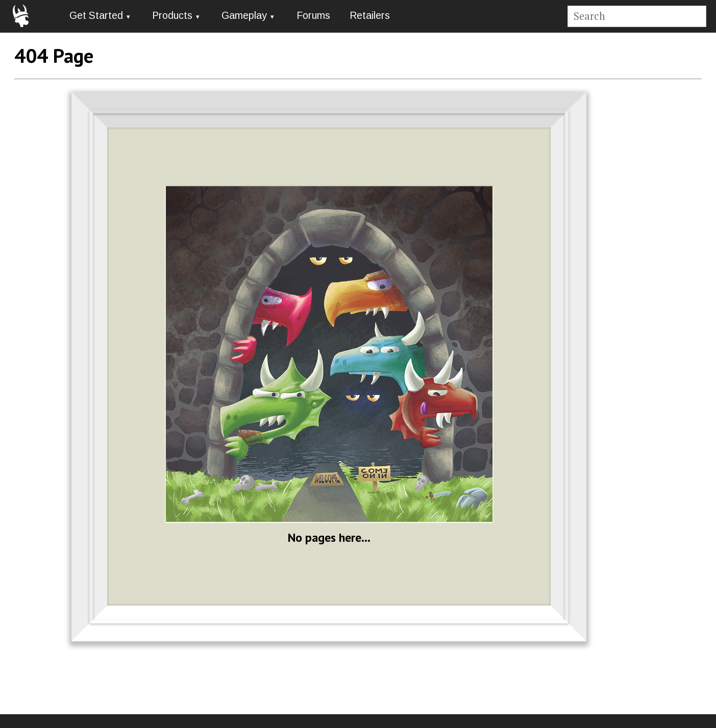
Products (172, 16)
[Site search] (637, 17)
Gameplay (244, 16)
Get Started (96, 16)
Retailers (370, 16)
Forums (313, 16)
